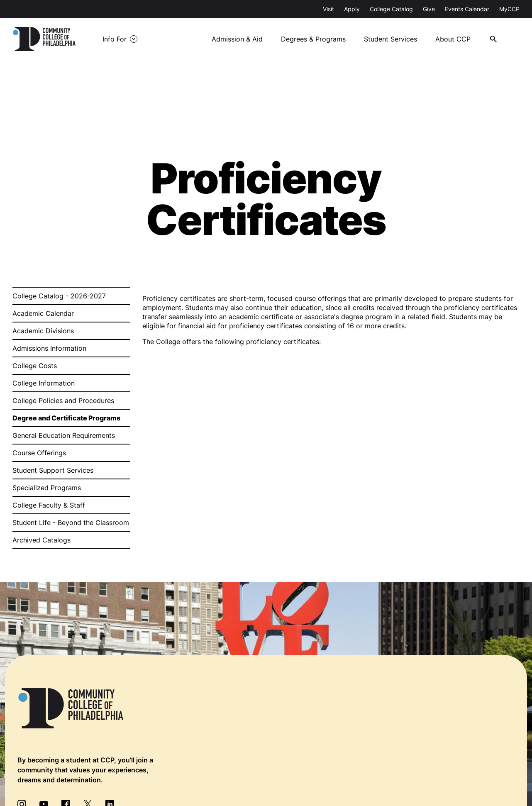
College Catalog (391, 9)
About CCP (453, 39)
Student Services (390, 39)
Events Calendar (467, 9)
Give (429, 9)
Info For (115, 39)
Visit (328, 9)
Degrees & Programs (313, 39)
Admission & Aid (237, 39)
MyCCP (509, 9)
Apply (352, 9)
